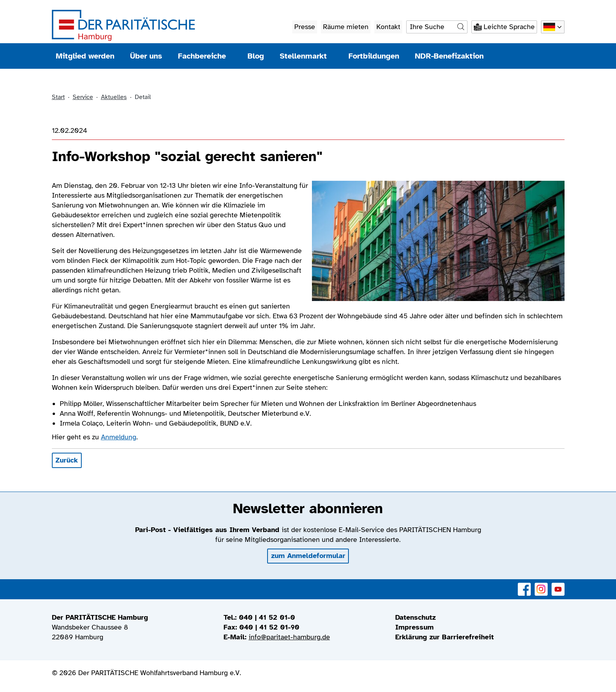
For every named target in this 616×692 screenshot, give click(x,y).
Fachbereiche (205, 56)
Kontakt (388, 27)
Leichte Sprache (509, 27)
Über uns (146, 56)
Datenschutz (415, 617)
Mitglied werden (85, 56)
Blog (256, 56)
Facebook (524, 585)
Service (83, 97)
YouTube (558, 585)
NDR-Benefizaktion (449, 56)
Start (58, 97)
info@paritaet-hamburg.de (289, 637)
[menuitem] (480, 618)
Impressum (414, 627)
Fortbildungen (374, 56)
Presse (305, 27)
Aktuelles (114, 97)
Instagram (541, 585)
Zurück (67, 460)
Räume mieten (346, 27)
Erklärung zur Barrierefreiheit (445, 637)
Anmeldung (119, 437)
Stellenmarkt (306, 56)
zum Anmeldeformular (308, 556)
